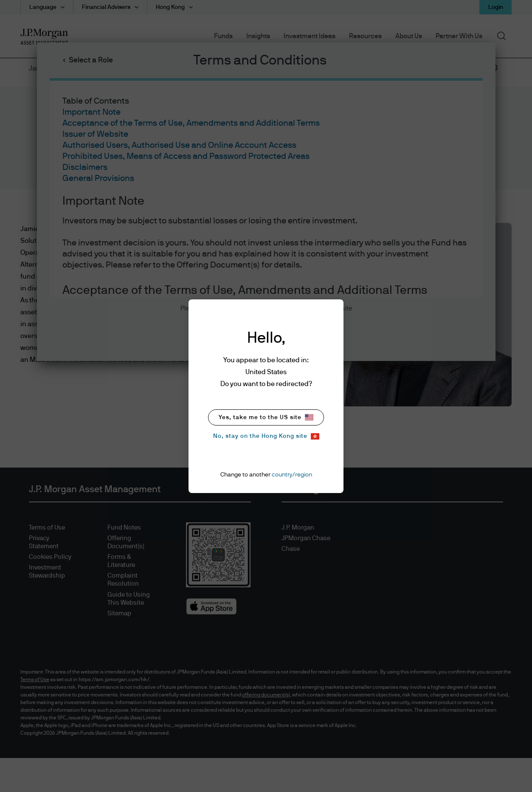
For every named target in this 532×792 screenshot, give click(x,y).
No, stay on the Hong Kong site (266, 436)
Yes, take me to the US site (266, 417)
